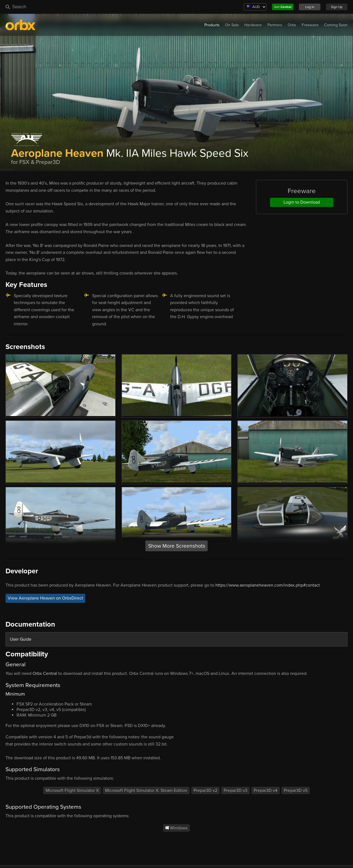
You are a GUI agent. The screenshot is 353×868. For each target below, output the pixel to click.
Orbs (292, 25)
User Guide (21, 639)
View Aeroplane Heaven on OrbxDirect (45, 598)
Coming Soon (336, 25)
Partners (275, 25)
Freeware (310, 25)
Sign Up (337, 7)
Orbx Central (45, 673)
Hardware (253, 25)
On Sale (232, 25)
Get (283, 7)
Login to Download (302, 202)
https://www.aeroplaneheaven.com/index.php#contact (268, 585)
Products (212, 25)
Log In (310, 7)
